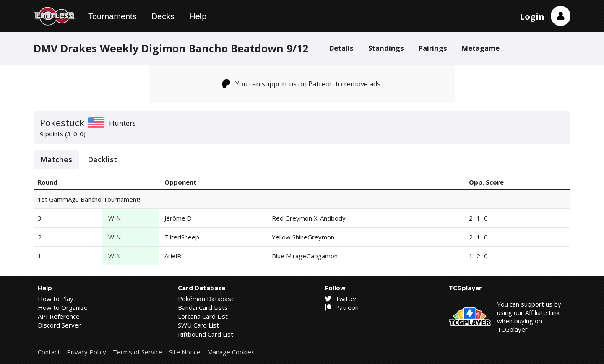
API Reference (59, 316)
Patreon (342, 307)
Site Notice (185, 352)
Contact (49, 352)
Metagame (481, 48)
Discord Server (59, 325)
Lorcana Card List (203, 316)
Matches (56, 159)
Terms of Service (138, 352)
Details (341, 48)
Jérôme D (178, 218)
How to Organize (63, 307)
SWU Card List (198, 325)
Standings (386, 48)
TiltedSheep (182, 237)
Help (198, 16)
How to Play (56, 299)
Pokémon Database (206, 299)
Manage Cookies (231, 352)
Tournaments (112, 16)
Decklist (102, 159)
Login (532, 17)
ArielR (173, 256)
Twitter (341, 299)
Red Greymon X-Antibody (309, 218)
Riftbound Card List (206, 334)
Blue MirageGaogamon (305, 256)
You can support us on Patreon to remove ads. (302, 84)
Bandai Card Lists (203, 307)
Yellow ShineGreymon (303, 237)
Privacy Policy (86, 352)
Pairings (433, 48)
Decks (163, 16)
